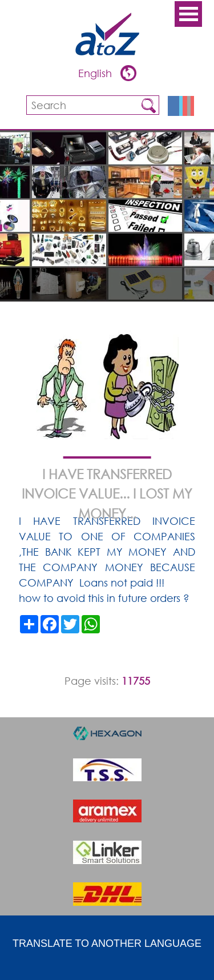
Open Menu (188, 14)
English (96, 73)
